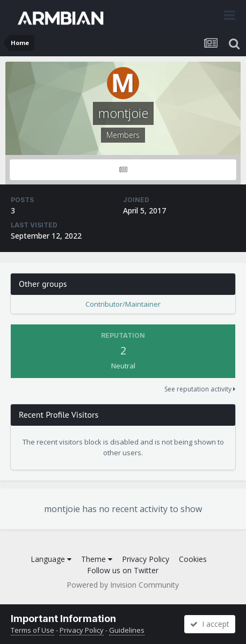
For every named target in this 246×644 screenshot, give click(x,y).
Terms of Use (32, 630)
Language (51, 559)
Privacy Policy (146, 559)
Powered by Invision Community (123, 585)
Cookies (193, 559)
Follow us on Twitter (123, 570)
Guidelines (127, 630)
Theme (97, 559)
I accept (210, 624)
